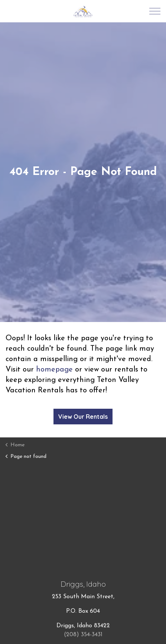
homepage (54, 370)
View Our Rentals (83, 417)
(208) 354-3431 (83, 635)
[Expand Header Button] (155, 11)
